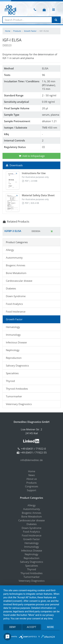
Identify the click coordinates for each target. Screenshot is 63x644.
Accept (31, 627)
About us (32, 479)
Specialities (12, 373)
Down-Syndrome (16, 296)
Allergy (10, 250)
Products (17, 31)
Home (8, 31)
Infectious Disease (16, 342)
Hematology (13, 327)
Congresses (32, 486)
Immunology (13, 335)
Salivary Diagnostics (17, 365)
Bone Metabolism (16, 273)
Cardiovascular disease (19, 281)
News (32, 475)
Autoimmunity (14, 258)
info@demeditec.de (32, 460)
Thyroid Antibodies (17, 389)
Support (32, 490)
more (50, 627)
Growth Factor (30, 31)
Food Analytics (14, 304)
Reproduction (14, 358)
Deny (13, 627)
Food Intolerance (16, 312)
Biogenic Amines (16, 265)
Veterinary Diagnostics (19, 404)
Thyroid (10, 381)
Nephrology (13, 350)
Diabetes (11, 288)
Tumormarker (14, 396)
